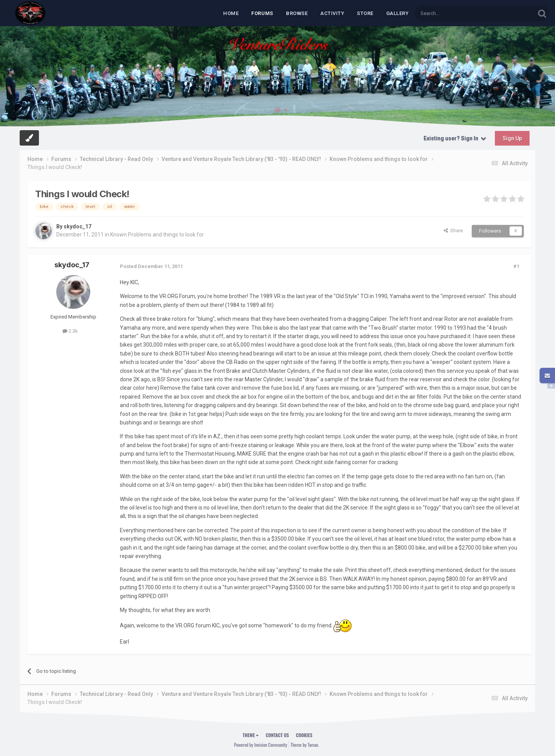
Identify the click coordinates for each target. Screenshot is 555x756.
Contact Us (277, 735)
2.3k (70, 331)
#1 (516, 266)
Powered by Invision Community (261, 745)
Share (453, 230)
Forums (262, 13)
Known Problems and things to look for (157, 235)
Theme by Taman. (305, 745)
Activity (332, 13)
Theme (251, 735)
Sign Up (512, 138)
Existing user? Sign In (455, 138)
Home (231, 13)
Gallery (398, 13)
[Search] (456, 13)
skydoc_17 (77, 226)
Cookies (304, 735)
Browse (297, 13)
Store (365, 13)
